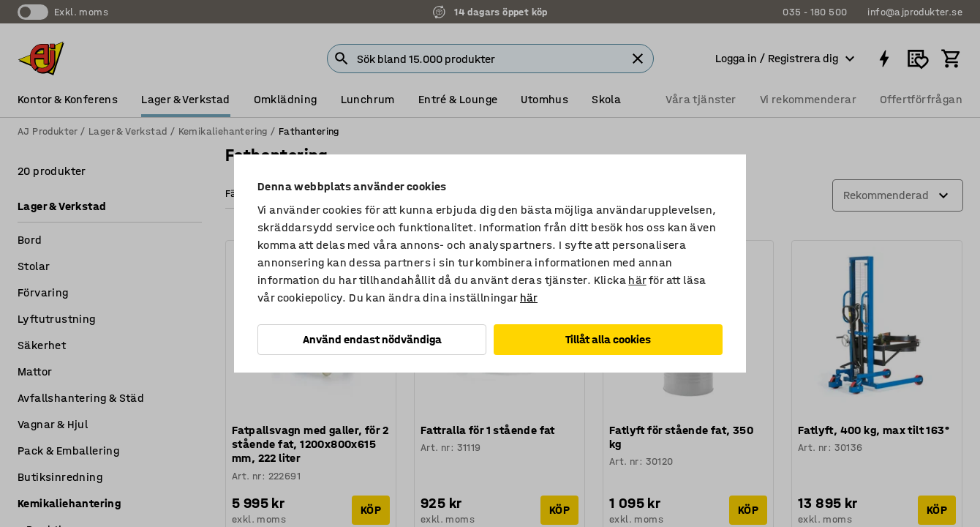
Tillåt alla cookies (608, 339)
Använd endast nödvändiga (372, 339)
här (637, 280)
